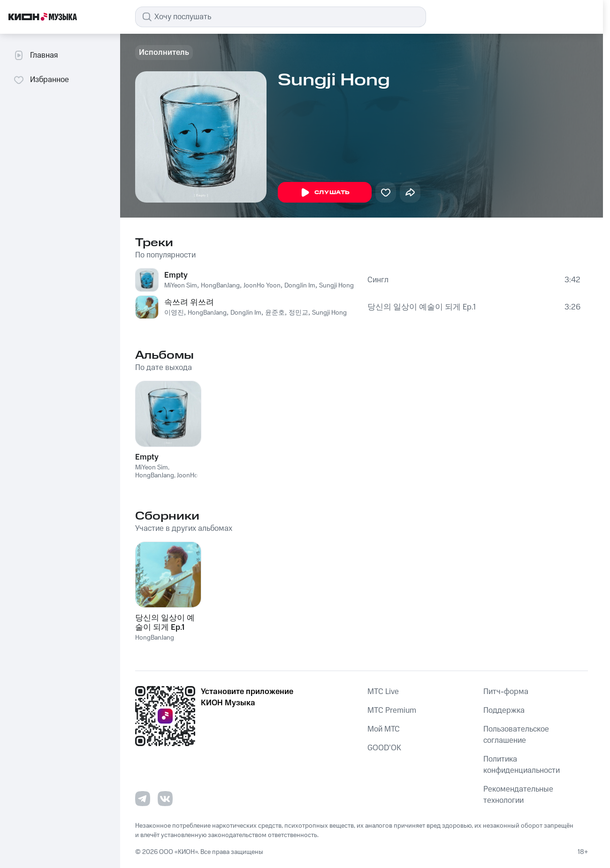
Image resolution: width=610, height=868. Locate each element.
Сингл (378, 280)
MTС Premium (392, 710)
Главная (35, 55)
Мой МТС (384, 729)
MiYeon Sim (181, 286)
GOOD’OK (384, 748)
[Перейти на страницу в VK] (165, 799)
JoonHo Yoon (262, 286)
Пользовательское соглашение (516, 735)
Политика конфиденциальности (522, 765)
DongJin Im (300, 286)
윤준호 (275, 313)
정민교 (298, 313)
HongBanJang (220, 286)
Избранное (41, 80)
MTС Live (383, 692)
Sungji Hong (336, 286)
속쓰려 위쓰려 (189, 302)
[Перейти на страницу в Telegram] (143, 799)
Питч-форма (506, 692)
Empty (176, 275)
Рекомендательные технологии (518, 795)
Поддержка (504, 710)
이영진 (174, 313)
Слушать (325, 193)
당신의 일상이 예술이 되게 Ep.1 (422, 307)
